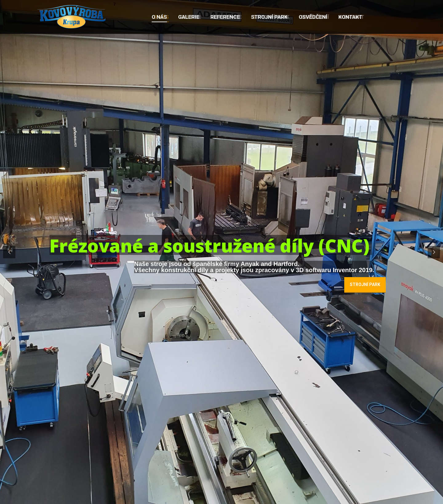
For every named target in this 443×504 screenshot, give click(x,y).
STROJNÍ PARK (365, 284)
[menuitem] (159, 17)
